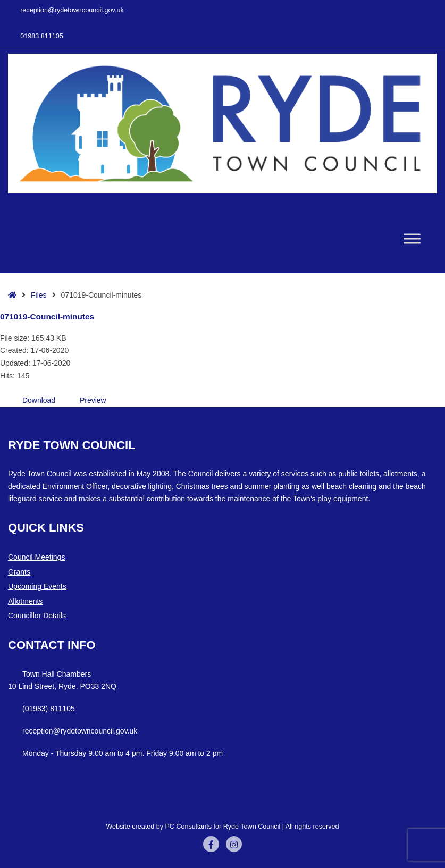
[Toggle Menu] (412, 238)
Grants (19, 572)
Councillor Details (37, 616)
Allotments (25, 601)
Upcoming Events (37, 586)
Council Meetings (36, 557)
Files (39, 295)
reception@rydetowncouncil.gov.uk (66, 10)
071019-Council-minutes (47, 317)
